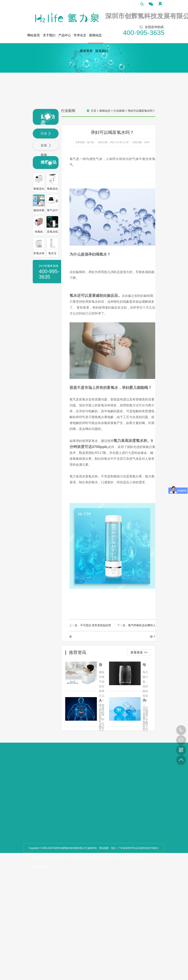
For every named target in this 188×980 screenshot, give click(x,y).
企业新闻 (46, 150)
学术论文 (80, 35)
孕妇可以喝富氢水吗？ (141, 111)
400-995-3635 (181, 730)
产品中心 (65, 35)
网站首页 (34, 35)
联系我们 (102, 51)
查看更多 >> (139, 652)
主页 (94, 111)
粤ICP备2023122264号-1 (102, 857)
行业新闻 (46, 138)
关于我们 (49, 35)
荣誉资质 (86, 51)
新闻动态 (96, 38)
